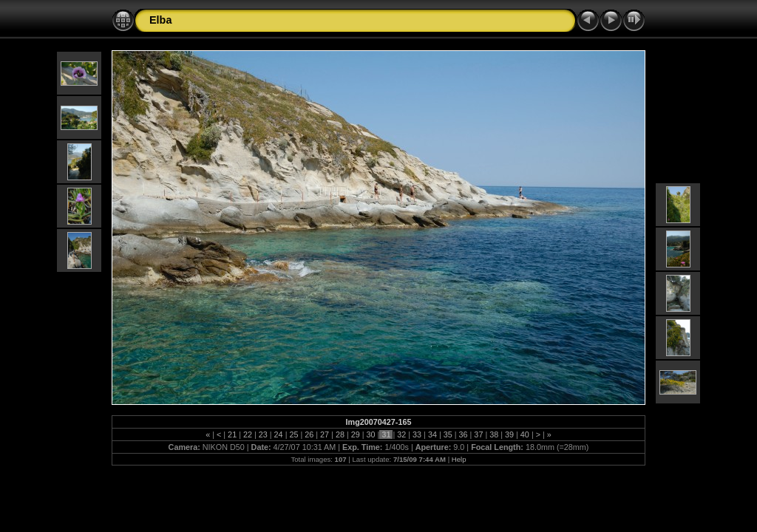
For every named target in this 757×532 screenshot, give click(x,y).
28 (340, 434)
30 (371, 434)
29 (356, 434)
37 (478, 434)
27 (325, 434)
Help (459, 459)
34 (432, 434)
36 (464, 434)
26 (309, 434)
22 (248, 434)
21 (232, 434)
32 (401, 434)
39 (509, 434)
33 (417, 434)
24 (279, 434)
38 (494, 434)
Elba (160, 20)
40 (525, 434)
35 (448, 434)
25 (293, 434)
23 (263, 434)
